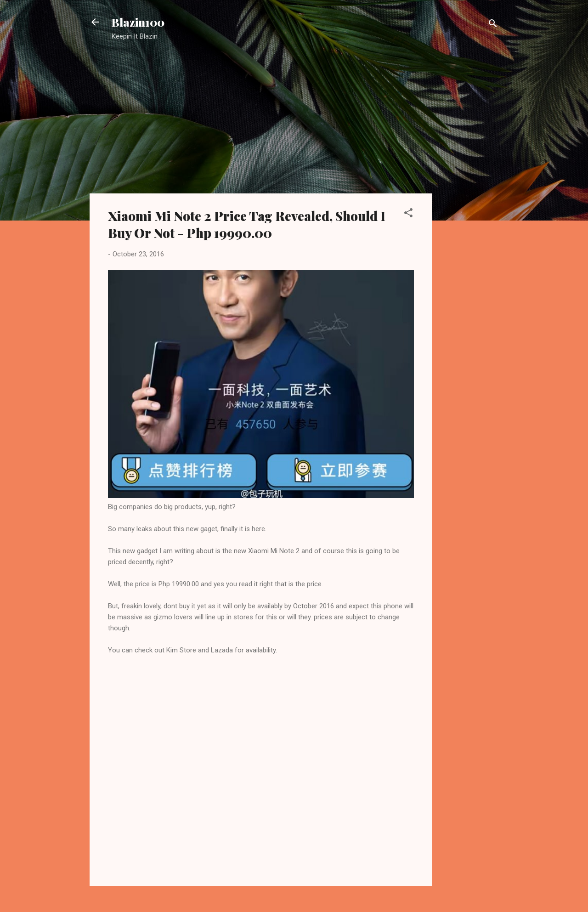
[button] (408, 214)
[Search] (493, 25)
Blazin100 (138, 22)
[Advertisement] (469, 195)
